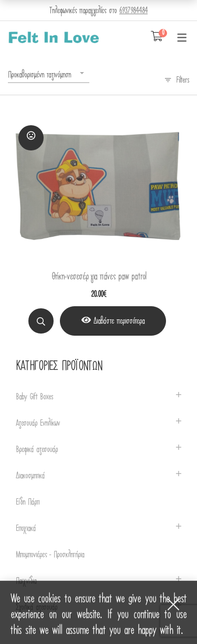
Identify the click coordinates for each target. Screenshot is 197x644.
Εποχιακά (26, 529)
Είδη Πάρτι (28, 502)
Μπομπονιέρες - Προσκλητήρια (50, 555)
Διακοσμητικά (30, 476)
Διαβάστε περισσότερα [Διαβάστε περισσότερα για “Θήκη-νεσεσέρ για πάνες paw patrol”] (119, 321)
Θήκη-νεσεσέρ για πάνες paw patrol (99, 276)
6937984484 (133, 11)
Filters (183, 80)
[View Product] (113, 321)
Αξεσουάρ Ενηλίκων (38, 423)
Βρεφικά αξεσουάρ (37, 450)
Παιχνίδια (26, 581)
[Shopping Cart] (157, 37)
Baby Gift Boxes (34, 397)
